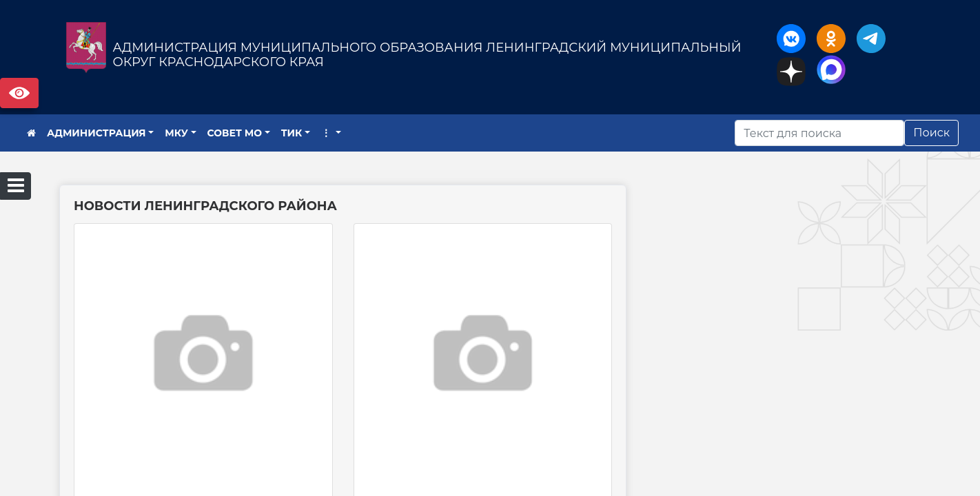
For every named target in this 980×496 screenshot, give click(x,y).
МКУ (176, 133)
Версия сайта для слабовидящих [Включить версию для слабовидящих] (19, 93)
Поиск (931, 133)
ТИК (292, 133)
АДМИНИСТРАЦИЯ (96, 133)
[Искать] (819, 133)
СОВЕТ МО (235, 133)
